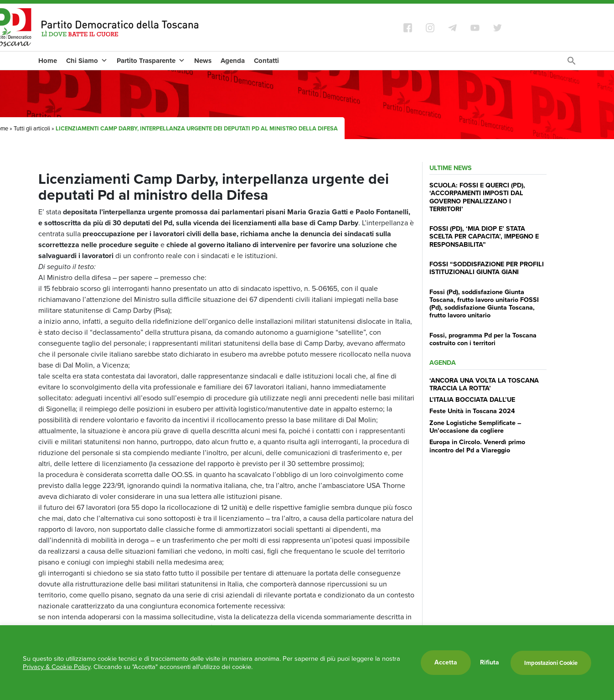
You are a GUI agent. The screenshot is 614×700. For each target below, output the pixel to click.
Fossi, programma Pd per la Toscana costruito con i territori (483, 339)
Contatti (266, 61)
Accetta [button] (446, 662)
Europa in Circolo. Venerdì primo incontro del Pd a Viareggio (477, 446)
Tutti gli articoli (32, 128)
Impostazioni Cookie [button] (551, 663)
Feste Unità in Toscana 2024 (472, 411)
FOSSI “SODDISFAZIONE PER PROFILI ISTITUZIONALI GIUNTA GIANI (487, 268)
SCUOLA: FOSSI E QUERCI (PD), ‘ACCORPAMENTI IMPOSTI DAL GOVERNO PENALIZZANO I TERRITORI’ (477, 197)
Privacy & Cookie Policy (57, 667)
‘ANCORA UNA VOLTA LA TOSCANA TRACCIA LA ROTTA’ (484, 384)
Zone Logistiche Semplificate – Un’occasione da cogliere (475, 427)
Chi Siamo (87, 61)
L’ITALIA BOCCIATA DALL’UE (472, 399)
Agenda (233, 61)
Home (48, 61)
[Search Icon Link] (572, 63)
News (203, 61)
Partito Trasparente (151, 61)
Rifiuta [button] (490, 663)
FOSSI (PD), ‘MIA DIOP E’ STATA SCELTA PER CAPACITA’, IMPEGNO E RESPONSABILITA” (484, 236)
